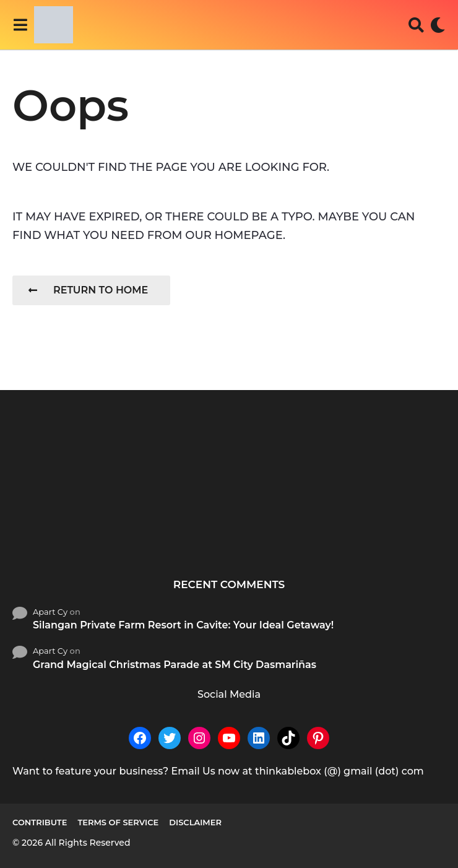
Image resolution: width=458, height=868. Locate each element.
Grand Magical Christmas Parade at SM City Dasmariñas (175, 665)
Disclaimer (195, 822)
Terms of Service (118, 822)
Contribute (40, 822)
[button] (20, 25)
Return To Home (88, 290)
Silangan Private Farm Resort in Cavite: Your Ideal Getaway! (183, 625)
